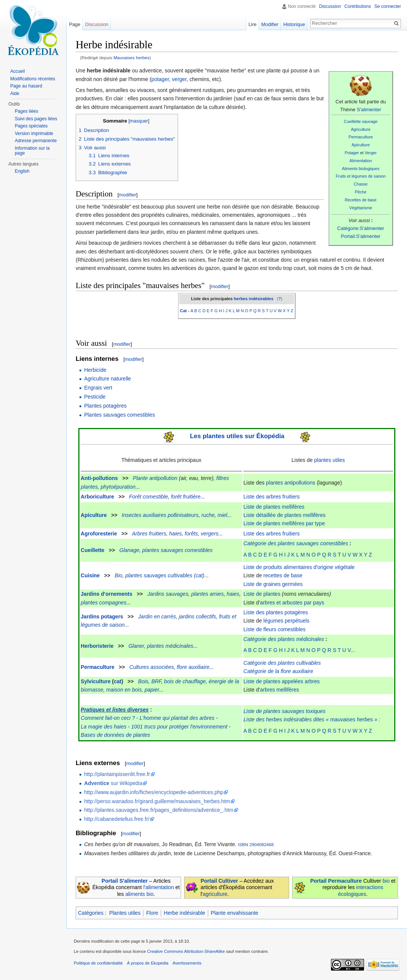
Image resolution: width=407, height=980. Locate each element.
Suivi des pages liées (36, 119)
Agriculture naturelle (107, 379)
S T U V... (344, 650)
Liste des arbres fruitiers (272, 497)
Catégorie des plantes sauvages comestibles (296, 543)
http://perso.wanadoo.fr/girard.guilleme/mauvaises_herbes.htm (157, 801)
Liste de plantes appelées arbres (282, 681)
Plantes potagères (105, 406)
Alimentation (361, 161)
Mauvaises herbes (132, 58)
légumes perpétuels (287, 621)
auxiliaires (154, 515)
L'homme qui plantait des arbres (177, 718)
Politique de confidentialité (98, 963)
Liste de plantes (262, 594)
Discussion (330, 6)
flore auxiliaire (193, 667)
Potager (352, 153)
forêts (191, 534)
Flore (152, 913)
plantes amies (207, 594)
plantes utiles (329, 460)
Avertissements (187, 963)
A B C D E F (258, 650)
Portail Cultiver (220, 881)
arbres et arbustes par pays (292, 603)
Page (75, 24)
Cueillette (92, 550)
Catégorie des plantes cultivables (282, 663)
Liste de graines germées (273, 584)
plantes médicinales (170, 646)
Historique (294, 24)
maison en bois (124, 690)
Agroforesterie (99, 534)
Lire (252, 24)
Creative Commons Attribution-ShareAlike (186, 951)
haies (175, 534)
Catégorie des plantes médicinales (284, 639)
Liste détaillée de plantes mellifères (285, 515)
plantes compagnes (103, 603)
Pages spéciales (31, 126)
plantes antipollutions (291, 483)
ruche (208, 515)
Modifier (270, 24)
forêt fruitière (186, 497)
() (279, 299)
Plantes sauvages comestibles (119, 415)
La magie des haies (103, 727)
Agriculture (361, 129)
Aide (15, 94)
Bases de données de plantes (115, 735)
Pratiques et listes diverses (115, 710)
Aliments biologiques (361, 169)
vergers (210, 534)
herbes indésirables (254, 299)
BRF (156, 681)
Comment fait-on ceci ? (108, 718)
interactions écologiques (361, 891)
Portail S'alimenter (125, 881)
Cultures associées (152, 667)
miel (223, 515)
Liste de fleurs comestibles (275, 629)
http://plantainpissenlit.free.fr (117, 774)
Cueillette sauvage (361, 121)
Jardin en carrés (157, 617)
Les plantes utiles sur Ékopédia (237, 436)
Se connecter (388, 6)
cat (117, 681)
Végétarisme (361, 208)
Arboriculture (97, 497)
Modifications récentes (33, 79)
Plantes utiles (125, 913)
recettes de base (283, 575)
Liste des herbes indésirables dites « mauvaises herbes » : (312, 719)
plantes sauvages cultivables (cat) (165, 575)
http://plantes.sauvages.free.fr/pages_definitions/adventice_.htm (159, 810)
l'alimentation (159, 887)
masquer (139, 121)
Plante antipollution (155, 478)
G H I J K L (286, 650)
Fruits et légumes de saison (361, 176)
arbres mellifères (280, 690)
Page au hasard (26, 86)
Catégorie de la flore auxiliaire (278, 671)
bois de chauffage (185, 681)
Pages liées (26, 111)
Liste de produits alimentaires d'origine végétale (299, 567)
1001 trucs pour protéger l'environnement (179, 727)
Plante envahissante (235, 913)
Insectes (131, 515)
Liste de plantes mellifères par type (284, 523)
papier (152, 690)
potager (160, 79)
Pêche (361, 192)
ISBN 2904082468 (256, 844)
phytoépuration (118, 487)
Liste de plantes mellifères (274, 507)
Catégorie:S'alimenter (361, 228)
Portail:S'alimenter (361, 236)
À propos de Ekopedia (148, 963)
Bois (143, 681)
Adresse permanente (36, 141)
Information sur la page (32, 151)
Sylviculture (95, 681)
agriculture (215, 894)
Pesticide (95, 397)
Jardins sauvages (168, 594)
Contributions (358, 6)
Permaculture (361, 137)
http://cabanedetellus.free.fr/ (117, 819)
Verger (370, 153)
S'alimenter (369, 110)
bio (386, 881)
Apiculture (361, 145)
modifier (128, 195)
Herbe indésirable (184, 913)
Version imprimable (34, 133)
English (22, 171)
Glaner (136, 646)
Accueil (18, 71)
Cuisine (90, 575)
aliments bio (139, 894)
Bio (119, 575)
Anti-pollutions (99, 478)
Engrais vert (98, 388)
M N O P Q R (316, 650)
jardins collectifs (197, 617)
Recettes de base (361, 200)
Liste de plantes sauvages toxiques (285, 711)
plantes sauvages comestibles (178, 550)
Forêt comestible (149, 497)
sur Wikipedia (113, 783)
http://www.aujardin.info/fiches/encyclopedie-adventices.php (154, 792)
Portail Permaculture (336, 881)
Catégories (91, 913)
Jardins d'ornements (106, 594)
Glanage (129, 550)
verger (179, 79)
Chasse (361, 184)
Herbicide (95, 370)
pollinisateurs (183, 515)
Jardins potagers (102, 617)
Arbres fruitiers (149, 534)
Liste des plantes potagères (276, 612)
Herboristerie (97, 646)
